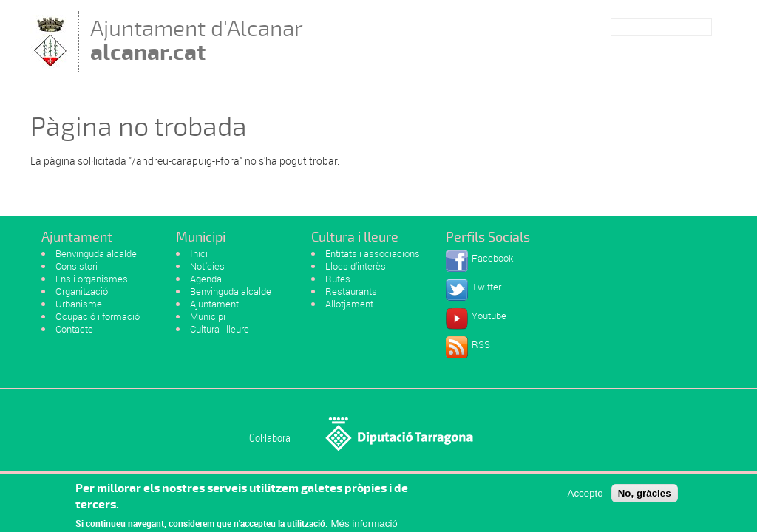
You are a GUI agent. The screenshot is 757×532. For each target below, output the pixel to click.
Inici (199, 253)
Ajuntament (214, 304)
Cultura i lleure (220, 329)
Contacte (74, 329)
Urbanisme (79, 304)
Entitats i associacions (373, 253)
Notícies (207, 266)
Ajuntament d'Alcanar (197, 40)
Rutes (338, 279)
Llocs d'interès (356, 266)
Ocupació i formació (98, 316)
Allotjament (349, 304)
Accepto (585, 496)
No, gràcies (645, 496)
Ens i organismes (92, 279)
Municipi (208, 316)
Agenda (206, 279)
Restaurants (351, 291)
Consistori (77, 266)
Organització (82, 291)
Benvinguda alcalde (96, 253)
